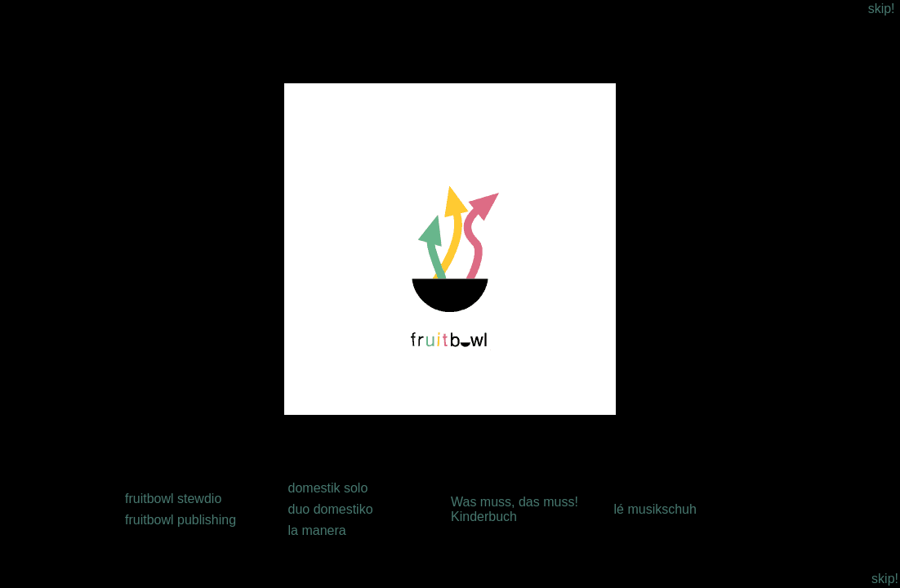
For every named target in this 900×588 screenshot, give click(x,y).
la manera (317, 530)
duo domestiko (331, 509)
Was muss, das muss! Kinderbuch (515, 509)
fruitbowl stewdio (173, 499)
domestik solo (328, 488)
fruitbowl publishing (180, 520)
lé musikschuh (655, 509)
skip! (882, 9)
